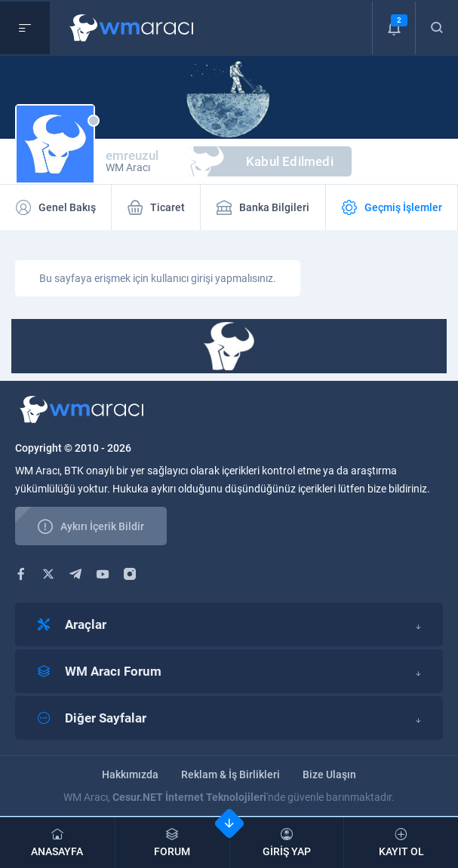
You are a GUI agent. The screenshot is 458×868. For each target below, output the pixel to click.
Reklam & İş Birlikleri (231, 774)
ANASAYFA (57, 843)
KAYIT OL (401, 843)
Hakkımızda (130, 774)
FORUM (172, 843)
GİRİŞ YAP (287, 843)
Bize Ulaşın (329, 774)
